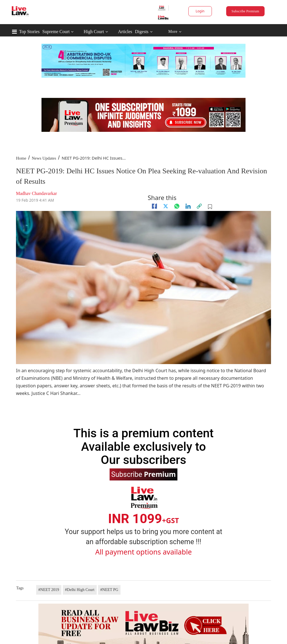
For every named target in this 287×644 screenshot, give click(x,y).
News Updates (44, 158)
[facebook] (154, 206)
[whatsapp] (177, 206)
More (175, 32)
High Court (94, 32)
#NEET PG (109, 590)
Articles (125, 32)
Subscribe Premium (245, 11)
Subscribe (143, 474)
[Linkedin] (188, 206)
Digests (142, 32)
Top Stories (29, 32)
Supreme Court (56, 32)
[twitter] (166, 206)
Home (21, 158)
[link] (199, 206)
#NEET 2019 (49, 590)
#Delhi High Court (80, 590)
